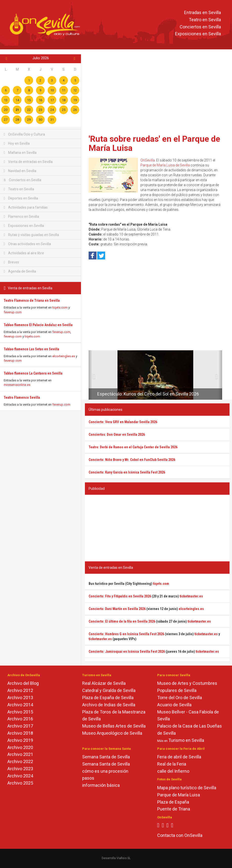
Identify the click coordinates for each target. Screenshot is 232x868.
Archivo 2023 (20, 769)
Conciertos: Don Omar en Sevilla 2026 (117, 434)
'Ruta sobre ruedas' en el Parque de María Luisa (154, 143)
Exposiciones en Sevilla (198, 34)
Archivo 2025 (20, 783)
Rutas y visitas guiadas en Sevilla (31, 235)
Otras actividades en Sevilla (27, 244)
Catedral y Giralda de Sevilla (109, 690)
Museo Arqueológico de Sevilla (112, 733)
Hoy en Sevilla (17, 143)
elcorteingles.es (64, 356)
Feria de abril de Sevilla (179, 757)
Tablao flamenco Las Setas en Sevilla (31, 349)
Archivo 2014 (20, 705)
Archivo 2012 (20, 690)
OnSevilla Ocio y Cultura (24, 134)
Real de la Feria (172, 764)
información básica (101, 785)
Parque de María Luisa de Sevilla (165, 165)
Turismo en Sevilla (186, 740)
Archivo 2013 (20, 698)
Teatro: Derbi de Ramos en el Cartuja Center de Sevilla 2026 (133, 447)
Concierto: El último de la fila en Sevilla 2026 (122, 621)
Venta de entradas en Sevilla (28, 162)
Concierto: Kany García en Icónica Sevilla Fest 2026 (127, 472)
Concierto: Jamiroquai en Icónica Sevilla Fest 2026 (127, 651)
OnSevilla (148, 160)
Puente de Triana (174, 809)
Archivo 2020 (20, 747)
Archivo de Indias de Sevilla (109, 705)
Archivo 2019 (20, 740)
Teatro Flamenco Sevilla (22, 397)
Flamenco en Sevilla (21, 217)
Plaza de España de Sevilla (108, 698)
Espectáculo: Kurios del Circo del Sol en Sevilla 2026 (148, 394)
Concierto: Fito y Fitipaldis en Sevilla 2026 (120, 596)
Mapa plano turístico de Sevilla (187, 788)
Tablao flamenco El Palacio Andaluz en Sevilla (38, 325)
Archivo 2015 (20, 712)
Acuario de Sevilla (174, 705)
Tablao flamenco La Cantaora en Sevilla (33, 373)
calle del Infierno (173, 771)
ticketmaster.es (191, 596)
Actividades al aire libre (24, 253)
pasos (88, 778)
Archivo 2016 (20, 719)
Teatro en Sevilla (205, 20)
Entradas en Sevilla (203, 12)
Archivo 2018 (20, 733)
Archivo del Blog (23, 683)
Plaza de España (173, 802)
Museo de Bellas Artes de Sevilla (114, 726)
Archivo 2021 (20, 754)
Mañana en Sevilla (20, 153)
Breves (11, 262)
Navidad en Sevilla (20, 171)
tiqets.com (60, 307)
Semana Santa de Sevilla (106, 757)
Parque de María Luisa (179, 795)
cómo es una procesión (105, 771)
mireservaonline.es (17, 385)
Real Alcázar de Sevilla (104, 683)
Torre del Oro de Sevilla (180, 698)
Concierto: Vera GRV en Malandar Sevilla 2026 (123, 422)
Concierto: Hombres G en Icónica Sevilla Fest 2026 (126, 634)
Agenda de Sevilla (20, 271)
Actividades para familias (26, 207)
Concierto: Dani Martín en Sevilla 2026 (117, 609)
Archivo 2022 (20, 761)
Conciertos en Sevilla (200, 27)
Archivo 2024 (20, 776)
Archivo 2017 (20, 726)
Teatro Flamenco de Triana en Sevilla (32, 300)
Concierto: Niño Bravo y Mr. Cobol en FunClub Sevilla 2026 (132, 460)
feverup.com (13, 312)
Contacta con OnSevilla (180, 835)
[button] (90, 375)
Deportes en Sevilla (21, 198)
